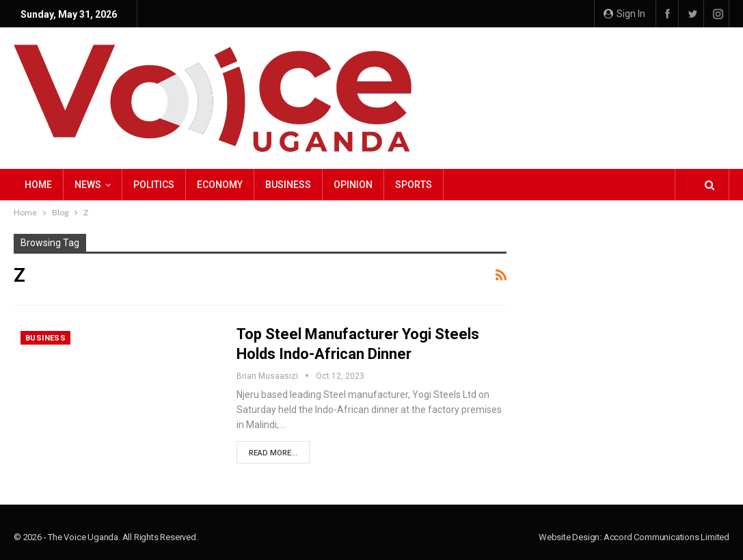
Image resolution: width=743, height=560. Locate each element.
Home (38, 185)
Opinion (353, 185)
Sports (414, 185)
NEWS (88, 185)
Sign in (624, 14)
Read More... (273, 453)
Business (288, 185)
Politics (154, 185)
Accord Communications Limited (666, 537)
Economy (220, 185)
